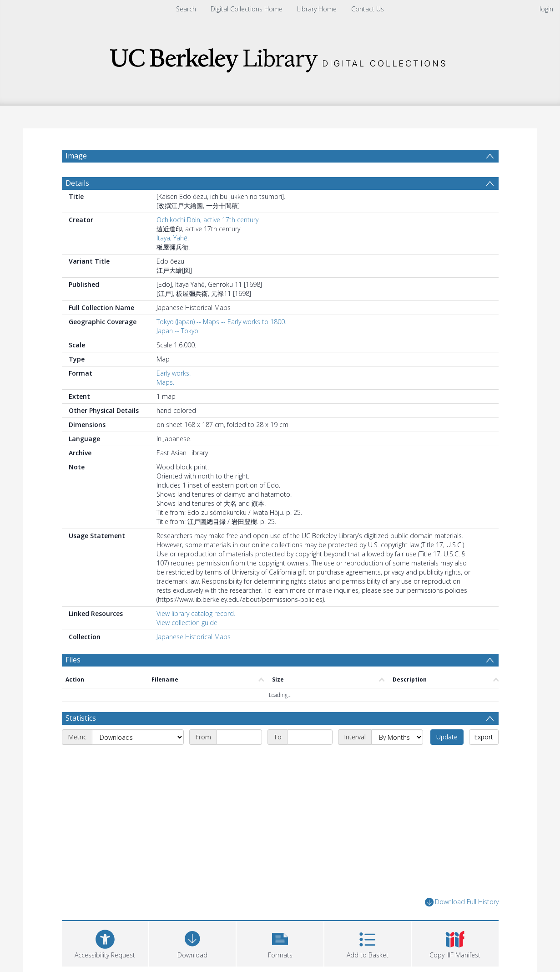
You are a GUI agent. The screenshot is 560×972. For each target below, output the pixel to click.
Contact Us (368, 9)
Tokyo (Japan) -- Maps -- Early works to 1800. (221, 322)
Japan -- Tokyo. (178, 331)
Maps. (165, 382)
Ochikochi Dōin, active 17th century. (208, 220)
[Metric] (138, 737)
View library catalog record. (196, 613)
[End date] (310, 737)
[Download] (192, 943)
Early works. (174, 373)
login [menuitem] (546, 9)
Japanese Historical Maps (194, 637)
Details (77, 183)
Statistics (81, 718)
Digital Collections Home (247, 9)
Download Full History (462, 902)
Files (73, 660)
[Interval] (397, 737)
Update (447, 737)
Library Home (317, 9)
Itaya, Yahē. (173, 238)
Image (76, 156)
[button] (280, 943)
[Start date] (239, 737)
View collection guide (187, 623)
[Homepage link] (280, 58)
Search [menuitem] (186, 9)
